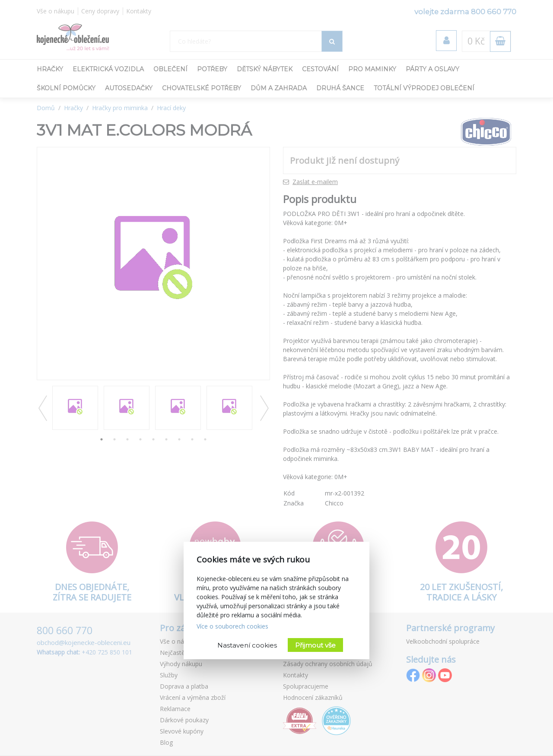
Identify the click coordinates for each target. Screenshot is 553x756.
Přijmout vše (315, 645)
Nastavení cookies (247, 645)
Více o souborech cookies (232, 626)
